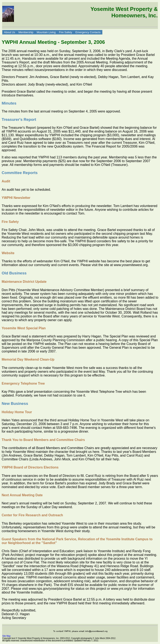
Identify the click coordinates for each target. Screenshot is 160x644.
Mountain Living (46, 32)
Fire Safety (66, 32)
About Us (9, 32)
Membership (26, 32)
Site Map (6, 636)
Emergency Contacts (88, 32)
